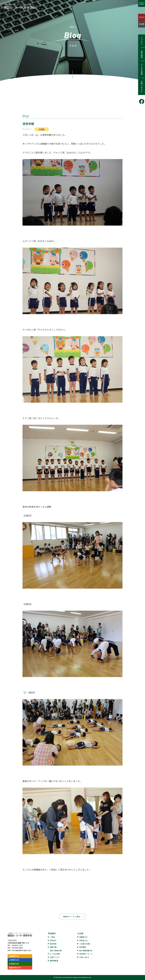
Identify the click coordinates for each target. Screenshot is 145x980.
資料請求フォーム (86, 954)
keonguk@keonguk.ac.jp (22, 950)
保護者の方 (83, 937)
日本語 (142, 24)
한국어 (142, 17)
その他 (80, 933)
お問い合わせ (142, 86)
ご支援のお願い (85, 944)
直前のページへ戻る (72, 917)
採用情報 (142, 54)
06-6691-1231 (17, 945)
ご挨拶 (52, 937)
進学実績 (53, 944)
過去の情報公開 (56, 950)
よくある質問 (142, 69)
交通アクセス (55, 957)
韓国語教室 (54, 961)
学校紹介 (52, 933)
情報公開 (53, 947)
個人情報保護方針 (86, 950)
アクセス (142, 41)
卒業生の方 (83, 940)
